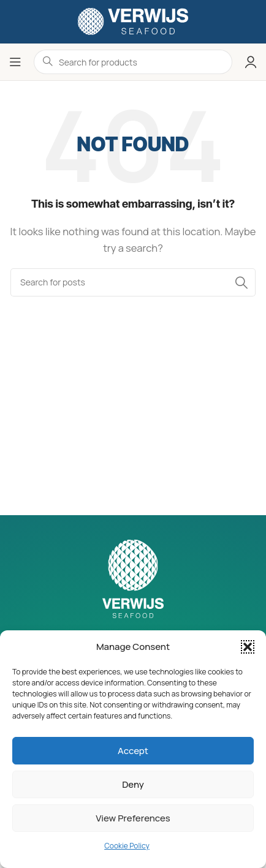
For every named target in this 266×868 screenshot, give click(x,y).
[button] (248, 647)
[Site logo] (133, 21)
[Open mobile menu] (15, 62)
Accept (133, 751)
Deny (133, 784)
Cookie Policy (127, 846)
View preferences (133, 818)
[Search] (133, 282)
